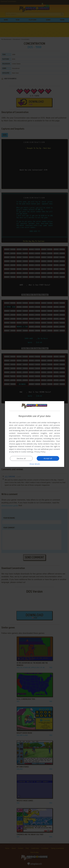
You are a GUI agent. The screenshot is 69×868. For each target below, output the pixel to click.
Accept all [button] (48, 458)
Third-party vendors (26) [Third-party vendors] (33, 436)
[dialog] (35, 434)
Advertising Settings (25, 449)
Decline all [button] (21, 458)
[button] (35, 464)
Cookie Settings (27, 452)
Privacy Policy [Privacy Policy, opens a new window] (40, 452)
